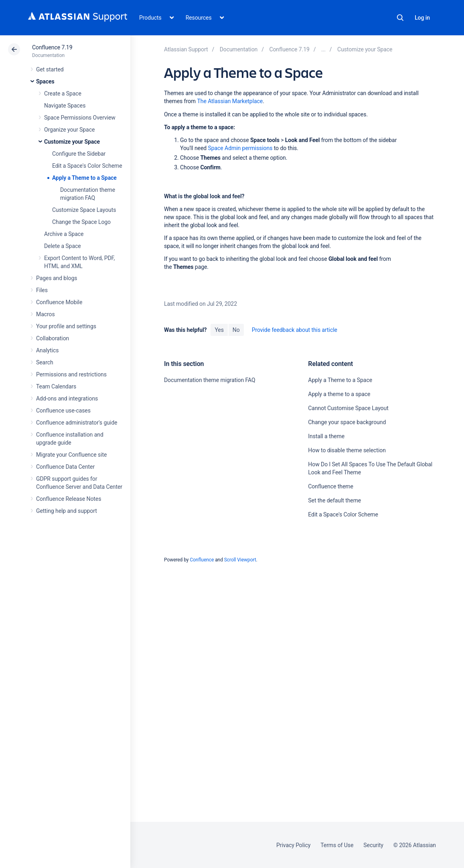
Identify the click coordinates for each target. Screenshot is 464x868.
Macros (46, 314)
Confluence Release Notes (69, 499)
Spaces (45, 81)
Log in (422, 18)
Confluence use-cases (63, 411)
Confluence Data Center (65, 467)
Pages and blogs (57, 278)
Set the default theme (334, 500)
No (236, 330)
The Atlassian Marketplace (230, 101)
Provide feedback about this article (295, 330)
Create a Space (63, 94)
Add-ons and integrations (67, 398)
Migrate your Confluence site (71, 455)
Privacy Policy (293, 845)
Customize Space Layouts (84, 210)
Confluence (202, 560)
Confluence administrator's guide (77, 423)
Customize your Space (72, 142)
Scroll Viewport (240, 560)
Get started (50, 69)
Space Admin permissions (240, 148)
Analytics (47, 350)
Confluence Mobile (59, 302)
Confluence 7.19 (52, 47)
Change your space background (347, 422)
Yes (219, 330)
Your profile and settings (66, 326)
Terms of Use (337, 845)
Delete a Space (63, 246)
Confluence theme (331, 486)
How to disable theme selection (347, 450)
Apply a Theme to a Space (84, 178)
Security (373, 845)
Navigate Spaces (65, 106)
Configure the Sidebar (79, 154)
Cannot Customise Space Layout (348, 408)
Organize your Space (69, 130)
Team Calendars (56, 386)
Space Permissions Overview (80, 118)
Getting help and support (67, 511)
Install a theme (326, 436)
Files (42, 290)
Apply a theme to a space (339, 394)
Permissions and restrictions (71, 374)
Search (400, 18)
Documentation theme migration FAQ (210, 380)
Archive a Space (64, 234)
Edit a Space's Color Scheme (87, 166)
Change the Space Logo (81, 222)
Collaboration (53, 338)
